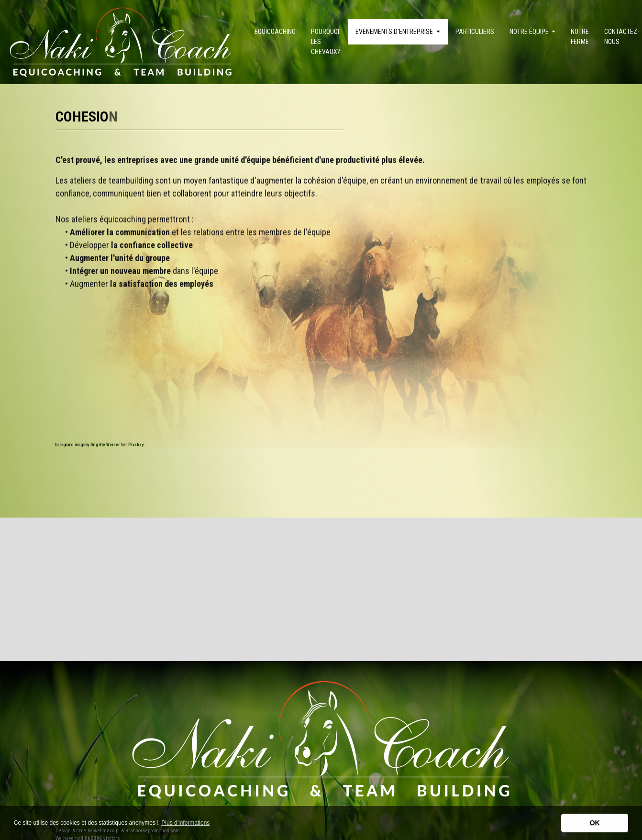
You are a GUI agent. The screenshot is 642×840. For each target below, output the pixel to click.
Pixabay (136, 440)
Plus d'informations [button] (185, 823)
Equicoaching (275, 32)
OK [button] (595, 823)
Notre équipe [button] (530, 32)
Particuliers (475, 32)
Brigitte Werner (105, 440)
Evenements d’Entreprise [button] (395, 32)
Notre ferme (580, 37)
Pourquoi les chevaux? (326, 42)
